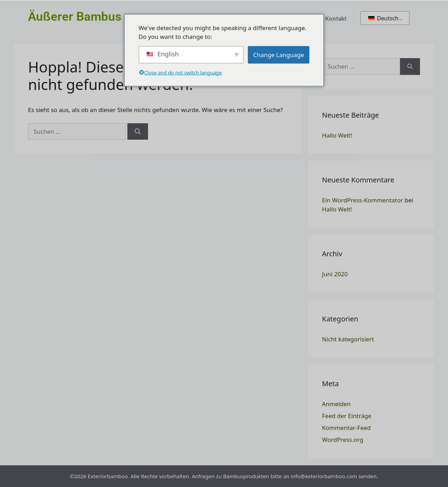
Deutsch (383, 18)
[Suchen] (138, 132)
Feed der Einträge (347, 416)
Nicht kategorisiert (348, 339)
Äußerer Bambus (75, 17)
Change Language (278, 54)
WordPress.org (343, 440)
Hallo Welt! (337, 135)
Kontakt (336, 19)
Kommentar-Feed (346, 428)
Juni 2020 (335, 274)
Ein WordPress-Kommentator (363, 200)
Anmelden (336, 404)
